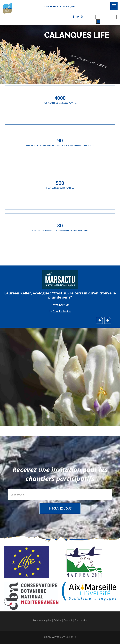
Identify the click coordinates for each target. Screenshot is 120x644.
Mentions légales (42, 620)
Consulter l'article (62, 311)
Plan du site (81, 620)
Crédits (57, 620)
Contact (68, 620)
